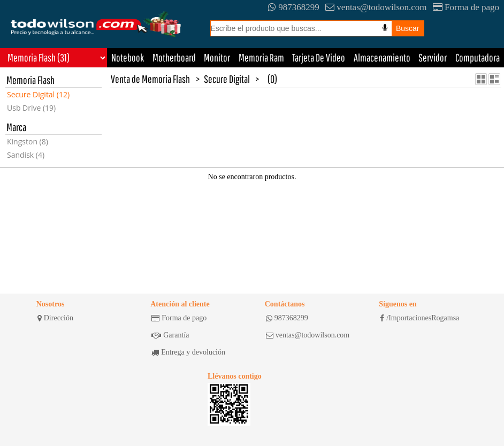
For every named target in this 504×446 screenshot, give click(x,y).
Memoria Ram (261, 57)
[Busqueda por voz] (385, 28)
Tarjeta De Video (319, 57)
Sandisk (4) (26, 155)
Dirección (55, 318)
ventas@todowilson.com (376, 7)
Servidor (433, 57)
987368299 (294, 7)
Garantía (170, 335)
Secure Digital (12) (38, 94)
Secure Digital (227, 79)
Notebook (128, 57)
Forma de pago (466, 7)
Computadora (478, 57)
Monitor (217, 57)
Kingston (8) (28, 141)
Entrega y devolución (188, 352)
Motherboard (174, 57)
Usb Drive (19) (31, 108)
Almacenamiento (382, 57)
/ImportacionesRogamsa (419, 318)
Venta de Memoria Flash (150, 79)
